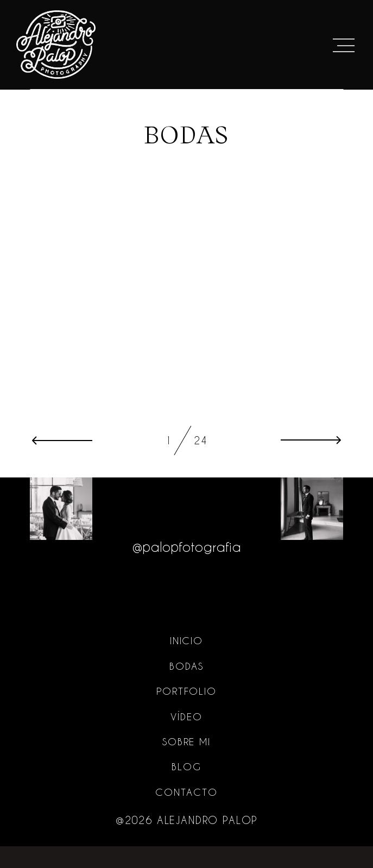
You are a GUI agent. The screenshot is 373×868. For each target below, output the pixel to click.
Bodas (186, 687)
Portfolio (186, 713)
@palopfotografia (186, 567)
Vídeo (186, 738)
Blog (186, 788)
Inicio (186, 662)
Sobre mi (186, 763)
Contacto (186, 814)
